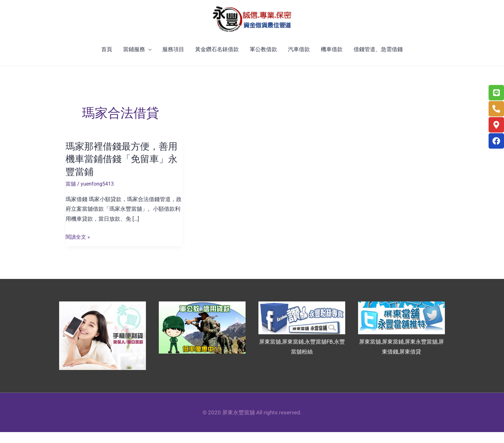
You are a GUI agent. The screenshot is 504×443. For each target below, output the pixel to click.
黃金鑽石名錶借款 (217, 60)
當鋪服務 (134, 60)
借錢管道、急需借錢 (378, 60)
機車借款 (332, 60)
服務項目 (173, 60)
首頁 (107, 60)
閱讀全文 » (78, 248)
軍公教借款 (263, 60)
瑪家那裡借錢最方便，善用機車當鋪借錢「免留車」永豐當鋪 (123, 170)
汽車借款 (299, 60)
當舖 (71, 195)
